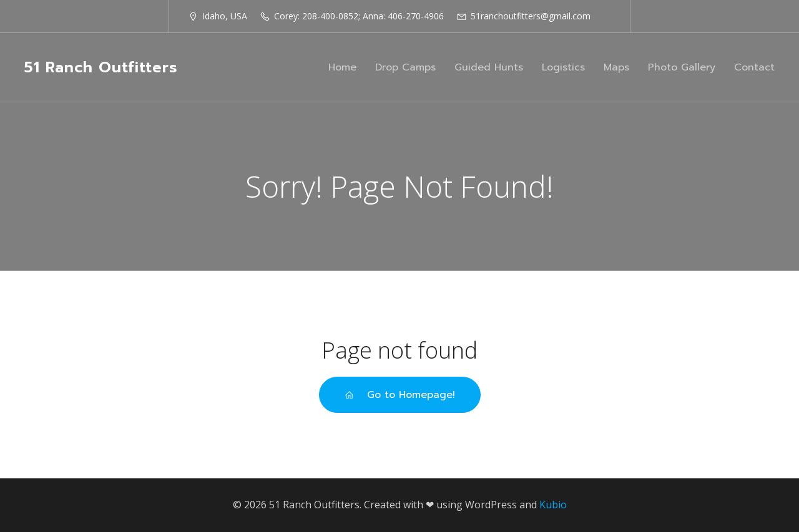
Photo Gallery (682, 67)
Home (342, 67)
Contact (754, 67)
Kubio (553, 505)
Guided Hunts (489, 67)
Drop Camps (405, 67)
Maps (616, 67)
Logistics (563, 67)
